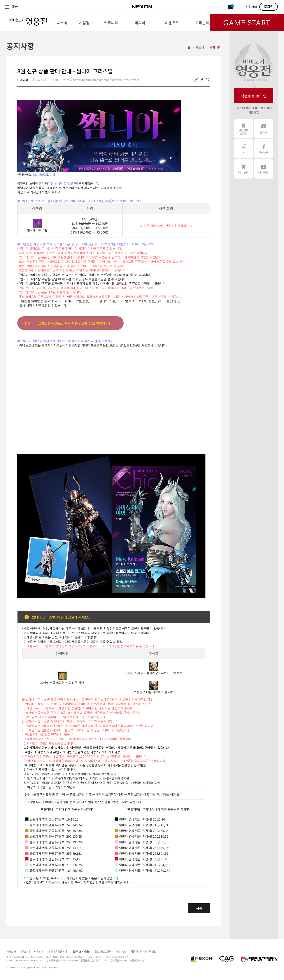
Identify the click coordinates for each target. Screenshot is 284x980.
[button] (111, 456)
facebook (202, 80)
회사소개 (11, 951)
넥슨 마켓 (264, 169)
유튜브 (264, 129)
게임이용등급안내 (57, 951)
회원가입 (251, 7)
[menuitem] (62, 23)
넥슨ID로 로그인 (254, 96)
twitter (208, 80)
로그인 (269, 7)
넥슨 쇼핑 (244, 169)
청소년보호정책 (103, 951)
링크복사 (196, 80)
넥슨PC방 (121, 951)
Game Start (247, 23)
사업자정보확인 (137, 960)
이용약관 (39, 951)
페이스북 (264, 149)
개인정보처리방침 (81, 951)
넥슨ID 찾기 (244, 108)
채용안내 (25, 951)
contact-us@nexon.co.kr (28, 960)
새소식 (200, 47)
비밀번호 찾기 (263, 108)
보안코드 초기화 (244, 129)
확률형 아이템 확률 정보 (143, 951)
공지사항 (215, 47)
